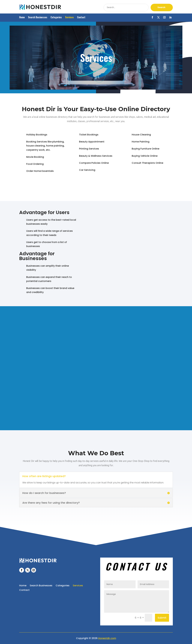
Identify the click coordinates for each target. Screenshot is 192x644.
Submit (162, 618)
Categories (56, 18)
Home (22, 18)
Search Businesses (38, 18)
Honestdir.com (107, 638)
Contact (81, 18)
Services (69, 18)
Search (161, 7)
